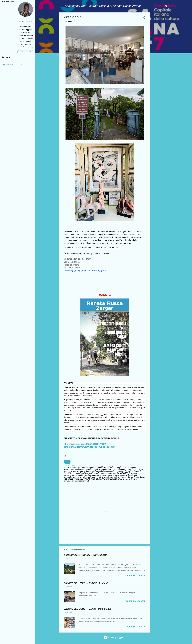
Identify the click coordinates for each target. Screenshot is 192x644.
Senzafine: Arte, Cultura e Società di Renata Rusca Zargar (103, 6)
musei (67, 462)
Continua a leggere (136, 576)
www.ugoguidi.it (100, 271)
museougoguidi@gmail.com (77, 271)
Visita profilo (26, 52)
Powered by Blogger (113, 638)
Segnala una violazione (12, 64)
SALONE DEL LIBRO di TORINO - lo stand (86, 583)
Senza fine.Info (26, 21)
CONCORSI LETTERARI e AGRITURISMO (85, 555)
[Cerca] (166, 7)
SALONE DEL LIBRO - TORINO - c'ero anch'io (88, 609)
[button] (144, 18)
